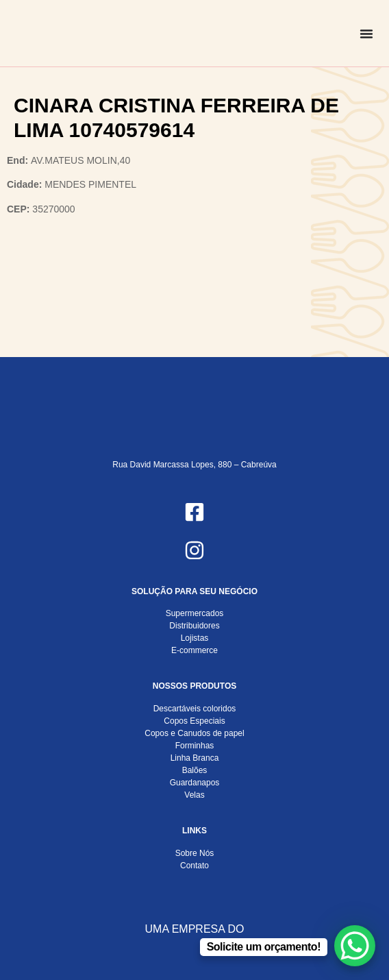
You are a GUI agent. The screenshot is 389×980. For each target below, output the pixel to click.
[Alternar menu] (366, 34)
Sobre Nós (195, 853)
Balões (195, 770)
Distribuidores (194, 626)
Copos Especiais (194, 721)
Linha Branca (195, 758)
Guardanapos (195, 783)
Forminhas (195, 746)
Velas (194, 795)
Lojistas (195, 638)
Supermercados (195, 613)
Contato (194, 866)
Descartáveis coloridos (195, 709)
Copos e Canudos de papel (194, 733)
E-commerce (194, 650)
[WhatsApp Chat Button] (355, 946)
